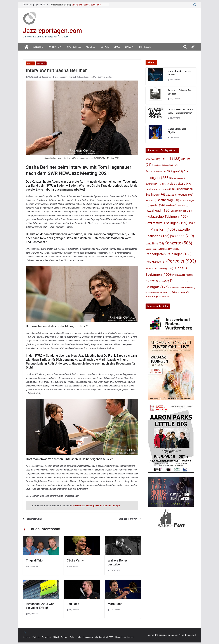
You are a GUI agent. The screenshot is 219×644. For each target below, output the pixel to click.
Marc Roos (115, 604)
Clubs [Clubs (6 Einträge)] (166, 184)
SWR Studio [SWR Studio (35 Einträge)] (160, 281)
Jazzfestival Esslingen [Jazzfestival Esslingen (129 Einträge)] (166, 223)
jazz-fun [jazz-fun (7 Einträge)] (184, 205)
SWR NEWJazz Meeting (103, 77)
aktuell (58, 77)
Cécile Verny (75, 560)
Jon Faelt (73, 604)
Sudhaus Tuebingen (84, 77)
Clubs (117, 47)
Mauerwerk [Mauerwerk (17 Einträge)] (172, 249)
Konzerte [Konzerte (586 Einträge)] (178, 243)
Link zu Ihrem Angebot (124, 637)
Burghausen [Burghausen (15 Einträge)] (154, 184)
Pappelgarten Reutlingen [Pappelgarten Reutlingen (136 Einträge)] (169, 254)
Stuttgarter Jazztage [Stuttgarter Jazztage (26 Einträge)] (159, 269)
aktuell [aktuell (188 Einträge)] (171, 159)
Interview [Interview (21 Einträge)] (171, 205)
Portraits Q (46, 637)
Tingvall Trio (34, 560)
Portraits (53, 47)
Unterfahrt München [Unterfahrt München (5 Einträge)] (154, 293)
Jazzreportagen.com (52, 31)
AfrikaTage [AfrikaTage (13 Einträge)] (153, 159)
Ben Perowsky (32, 519)
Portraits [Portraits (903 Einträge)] (182, 261)
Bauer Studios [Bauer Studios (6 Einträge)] (171, 165)
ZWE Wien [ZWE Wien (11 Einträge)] (169, 297)
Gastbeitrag (74, 47)
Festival (104, 47)
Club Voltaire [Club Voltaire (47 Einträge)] (180, 184)
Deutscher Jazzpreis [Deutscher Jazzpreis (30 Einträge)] (160, 189)
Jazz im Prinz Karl (68, 77)
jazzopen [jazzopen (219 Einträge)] (182, 236)
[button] (61, 47)
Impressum (145, 47)
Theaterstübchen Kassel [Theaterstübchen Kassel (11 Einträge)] (182, 288)
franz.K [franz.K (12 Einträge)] (151, 200)
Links (128, 47)
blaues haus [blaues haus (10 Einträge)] (178, 178)
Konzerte (38, 47)
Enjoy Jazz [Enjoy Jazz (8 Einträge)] (171, 195)
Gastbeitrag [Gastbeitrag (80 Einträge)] (168, 200)
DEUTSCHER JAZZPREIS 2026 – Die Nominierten (180, 111)
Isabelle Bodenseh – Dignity (178, 131)
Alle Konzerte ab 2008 (104, 637)
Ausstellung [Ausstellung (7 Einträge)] (158, 165)
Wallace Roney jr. (130, 519)
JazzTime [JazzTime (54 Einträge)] (155, 243)
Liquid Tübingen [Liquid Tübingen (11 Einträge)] (155, 249)
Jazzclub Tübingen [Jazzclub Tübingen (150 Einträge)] (169, 217)
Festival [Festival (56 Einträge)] (185, 195)
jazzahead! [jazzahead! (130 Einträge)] (158, 210)
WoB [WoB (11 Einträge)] (167, 292)
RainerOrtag (47, 77)
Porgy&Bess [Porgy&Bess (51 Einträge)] (156, 262)
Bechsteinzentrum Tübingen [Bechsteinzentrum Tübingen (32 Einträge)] (164, 171)
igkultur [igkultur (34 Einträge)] (157, 205)
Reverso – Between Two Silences (180, 92)
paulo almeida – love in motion (180, 73)
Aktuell (90, 47)
